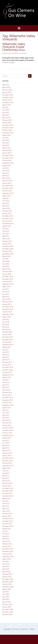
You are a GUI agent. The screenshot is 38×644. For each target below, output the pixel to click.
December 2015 (8, 397)
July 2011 (5, 531)
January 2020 (7, 274)
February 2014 (7, 453)
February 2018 (7, 332)
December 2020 (8, 246)
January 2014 (7, 456)
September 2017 (8, 345)
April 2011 (6, 539)
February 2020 (7, 271)
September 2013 (8, 466)
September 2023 (8, 163)
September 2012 (8, 496)
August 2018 (7, 317)
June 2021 (6, 231)
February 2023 (7, 181)
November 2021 (8, 218)
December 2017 (8, 337)
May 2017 (6, 355)
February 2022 (7, 211)
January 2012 (7, 516)
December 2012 (8, 488)
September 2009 (8, 587)
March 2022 (6, 208)
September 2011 (8, 526)
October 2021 (7, 221)
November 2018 (8, 309)
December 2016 (8, 367)
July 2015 (5, 410)
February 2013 (7, 483)
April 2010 (6, 569)
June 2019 (6, 292)
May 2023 (6, 173)
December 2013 (8, 458)
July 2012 (5, 501)
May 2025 (6, 113)
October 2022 (7, 191)
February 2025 (7, 120)
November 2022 (8, 188)
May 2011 (6, 536)
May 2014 (6, 445)
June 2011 (6, 534)
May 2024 (6, 143)
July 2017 (5, 350)
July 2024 (5, 138)
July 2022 (5, 198)
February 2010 (7, 574)
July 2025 (5, 107)
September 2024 (8, 133)
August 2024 (7, 135)
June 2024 (6, 140)
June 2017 (6, 352)
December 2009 (8, 579)
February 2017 (7, 362)
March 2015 (6, 420)
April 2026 (6, 85)
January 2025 (7, 123)
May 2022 (6, 203)
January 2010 (7, 577)
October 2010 (7, 554)
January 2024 (7, 153)
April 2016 (6, 387)
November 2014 (8, 430)
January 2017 (7, 365)
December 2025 (8, 95)
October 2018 (7, 312)
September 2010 (8, 556)
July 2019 (5, 289)
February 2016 (7, 392)
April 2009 (6, 599)
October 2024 (7, 130)
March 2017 (6, 360)
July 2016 (5, 380)
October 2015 (7, 402)
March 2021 (6, 239)
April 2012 (6, 508)
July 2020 (5, 259)
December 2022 (8, 186)
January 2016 (7, 395)
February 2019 (7, 302)
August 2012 (7, 498)
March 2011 (6, 541)
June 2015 (6, 413)
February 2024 (7, 150)
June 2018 (6, 322)
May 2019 (6, 294)
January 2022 (7, 213)
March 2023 (6, 178)
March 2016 (6, 390)
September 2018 (8, 314)
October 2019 (7, 281)
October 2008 (7, 614)
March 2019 (6, 299)
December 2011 (8, 519)
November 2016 (8, 370)
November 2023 (8, 158)
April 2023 (6, 176)
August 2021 (7, 226)
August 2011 (7, 529)
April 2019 (6, 297)
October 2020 (7, 251)
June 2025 (6, 110)
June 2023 (6, 170)
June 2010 (6, 564)
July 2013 (5, 471)
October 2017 (7, 342)
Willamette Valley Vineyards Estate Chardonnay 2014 (14, 47)
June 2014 (6, 443)
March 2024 (6, 148)
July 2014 (5, 440)
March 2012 (6, 511)
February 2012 (7, 513)
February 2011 (7, 544)
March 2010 (6, 572)
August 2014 (7, 438)
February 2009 (7, 604)
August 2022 (7, 196)
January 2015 (7, 425)
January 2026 (7, 92)
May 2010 (6, 566)
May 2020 (6, 264)
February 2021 (7, 241)
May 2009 (6, 597)
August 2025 (7, 105)
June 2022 (6, 201)
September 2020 (8, 254)
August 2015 (7, 408)
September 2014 (8, 435)
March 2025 (6, 118)
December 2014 (8, 428)
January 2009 (7, 607)
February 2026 (7, 90)
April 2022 (6, 206)
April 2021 (6, 236)
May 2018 (6, 324)
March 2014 (6, 450)
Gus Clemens (22, 53)
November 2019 (8, 279)
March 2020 (6, 269)
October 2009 (7, 584)
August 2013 (7, 468)
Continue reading (9, 62)
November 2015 (8, 400)
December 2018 (8, 307)
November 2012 (8, 491)
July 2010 (5, 561)
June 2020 (6, 261)
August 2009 (7, 589)
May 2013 (6, 476)
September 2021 (8, 223)
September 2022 (8, 193)
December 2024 (8, 125)
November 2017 (8, 339)
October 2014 (7, 433)
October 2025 (7, 100)
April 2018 (6, 327)
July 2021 (5, 229)
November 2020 (8, 249)
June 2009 (6, 594)
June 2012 (6, 503)
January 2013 (7, 486)
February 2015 (7, 423)
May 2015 (6, 415)
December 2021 (8, 216)
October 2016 (7, 372)
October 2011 (7, 524)
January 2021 (7, 244)
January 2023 (7, 183)
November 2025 (8, 97)
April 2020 (6, 266)
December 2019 (8, 276)
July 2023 (5, 168)
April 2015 (6, 418)
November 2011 (8, 521)
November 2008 (8, 612)
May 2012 (6, 506)
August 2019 (7, 286)
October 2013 (7, 463)
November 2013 (8, 461)
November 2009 (8, 582)
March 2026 (6, 87)
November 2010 (8, 551)
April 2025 (6, 115)
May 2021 (6, 234)
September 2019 (8, 284)
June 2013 (6, 473)
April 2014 (6, 448)
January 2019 (7, 304)
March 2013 (6, 481)
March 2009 (6, 602)
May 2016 (6, 385)
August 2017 (7, 347)
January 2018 (7, 334)
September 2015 (8, 405)
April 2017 (6, 357)
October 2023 (7, 160)
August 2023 (7, 165)
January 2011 (7, 546)
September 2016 (8, 375)
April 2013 (6, 478)
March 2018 (6, 329)
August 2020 (7, 256)
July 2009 (5, 592)
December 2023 (8, 155)
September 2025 (8, 102)
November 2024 (8, 128)
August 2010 (7, 559)
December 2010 (8, 549)
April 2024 (6, 145)
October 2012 (7, 493)
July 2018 (5, 319)
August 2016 (7, 377)
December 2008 (8, 609)
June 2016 (6, 382)
